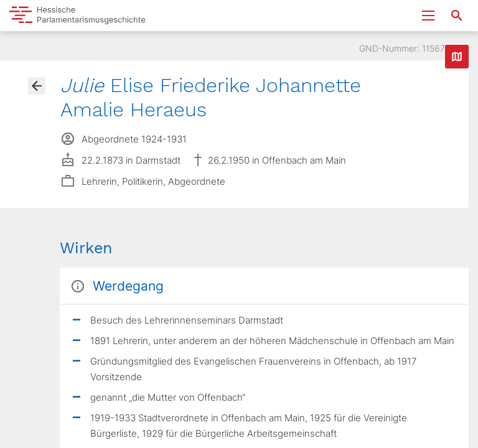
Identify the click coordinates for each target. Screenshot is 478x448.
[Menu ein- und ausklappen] (428, 16)
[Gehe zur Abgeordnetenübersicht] (37, 86)
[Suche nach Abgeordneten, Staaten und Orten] (457, 16)
